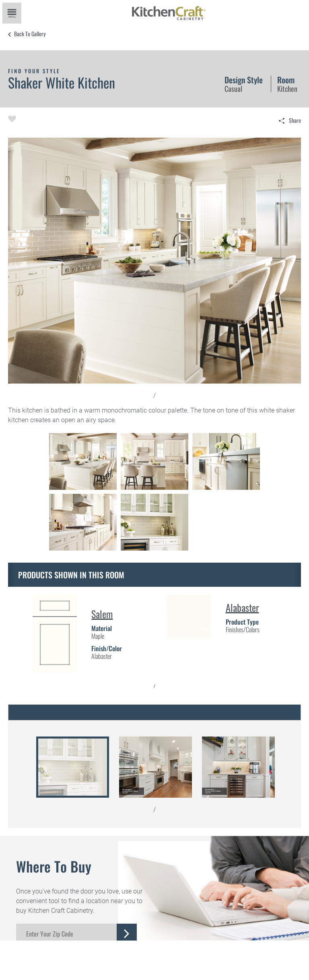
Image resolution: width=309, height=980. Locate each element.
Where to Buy (54, 866)
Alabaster (242, 607)
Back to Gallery (30, 34)
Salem (102, 614)
